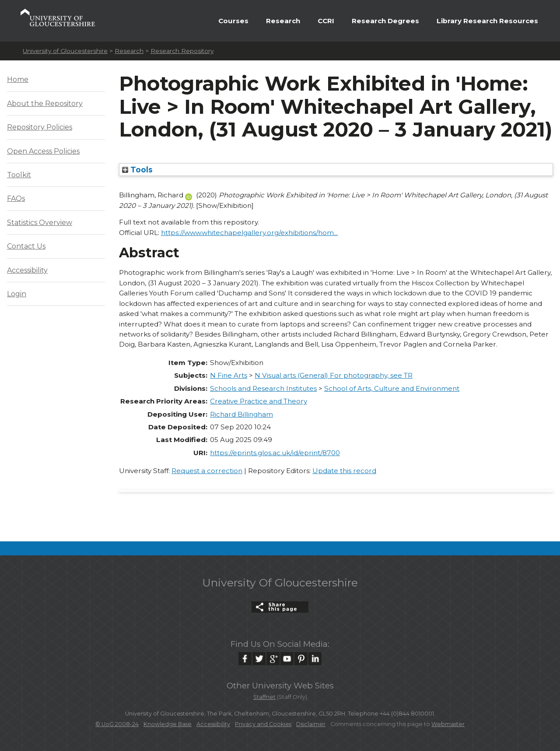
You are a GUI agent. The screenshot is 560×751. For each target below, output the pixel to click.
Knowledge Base (168, 724)
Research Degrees (385, 21)
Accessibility (27, 270)
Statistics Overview (40, 223)
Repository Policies (40, 127)
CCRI (326, 21)
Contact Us (26, 246)
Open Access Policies (43, 151)
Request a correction (207, 471)
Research (283, 21)
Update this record (344, 471)
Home (18, 79)
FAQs (16, 198)
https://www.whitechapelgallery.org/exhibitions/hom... (249, 233)
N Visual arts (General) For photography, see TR (334, 375)
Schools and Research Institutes (263, 388)
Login (17, 294)
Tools (137, 170)
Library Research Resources (487, 21)
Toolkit (19, 175)
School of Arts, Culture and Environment (392, 388)
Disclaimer (311, 724)
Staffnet (264, 697)
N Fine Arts (229, 375)
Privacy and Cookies (263, 724)
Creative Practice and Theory (259, 401)
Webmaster (448, 724)
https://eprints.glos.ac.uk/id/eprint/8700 (275, 453)
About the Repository (45, 104)
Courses (233, 21)
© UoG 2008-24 (117, 724)
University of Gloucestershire (65, 51)
